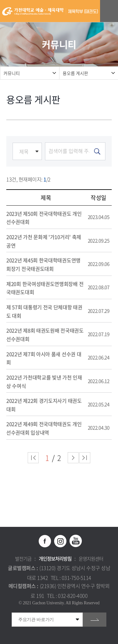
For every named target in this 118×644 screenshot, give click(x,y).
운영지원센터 (91, 559)
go (95, 620)
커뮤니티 (12, 73)
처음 (33, 458)
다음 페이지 (73, 458)
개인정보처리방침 (55, 559)
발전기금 (23, 559)
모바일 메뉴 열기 (110, 11)
